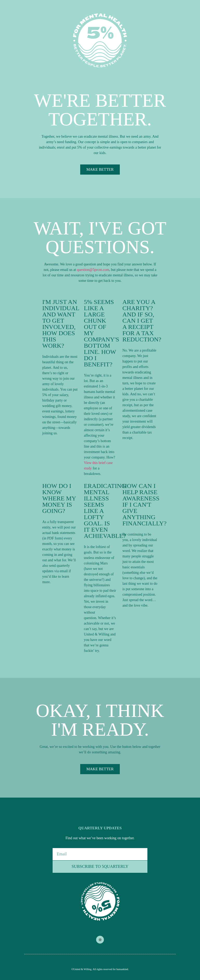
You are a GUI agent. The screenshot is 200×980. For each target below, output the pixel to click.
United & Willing (82, 969)
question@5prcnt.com (93, 270)
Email (57, 846)
